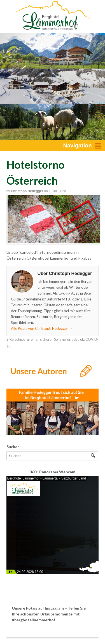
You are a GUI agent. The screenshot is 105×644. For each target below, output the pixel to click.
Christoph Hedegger (27, 191)
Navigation (77, 145)
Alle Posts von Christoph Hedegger (42, 328)
